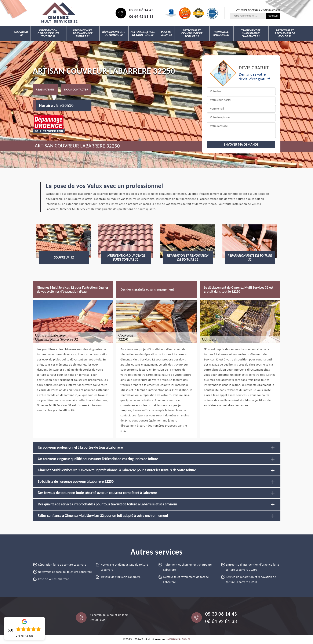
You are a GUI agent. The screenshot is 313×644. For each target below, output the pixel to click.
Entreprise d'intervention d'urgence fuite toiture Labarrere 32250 (253, 567)
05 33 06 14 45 (141, 10)
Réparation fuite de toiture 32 (114, 33)
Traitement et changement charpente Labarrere (188, 567)
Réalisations (45, 90)
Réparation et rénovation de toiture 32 (82, 33)
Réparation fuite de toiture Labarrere (62, 565)
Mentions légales (179, 639)
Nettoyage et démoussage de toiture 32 (192, 33)
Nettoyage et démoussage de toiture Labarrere (124, 567)
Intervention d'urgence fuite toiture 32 (48, 33)
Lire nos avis (24, 636)
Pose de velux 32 (166, 33)
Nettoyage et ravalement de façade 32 (285, 33)
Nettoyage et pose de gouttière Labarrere (65, 572)
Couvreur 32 (21, 33)
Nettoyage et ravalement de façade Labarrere (186, 579)
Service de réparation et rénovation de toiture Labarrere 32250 (251, 579)
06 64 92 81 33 (141, 17)
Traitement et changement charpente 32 (251, 33)
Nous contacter (76, 90)
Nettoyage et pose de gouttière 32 (143, 33)
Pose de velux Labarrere (54, 579)
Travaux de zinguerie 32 (221, 33)
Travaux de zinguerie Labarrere (121, 577)
